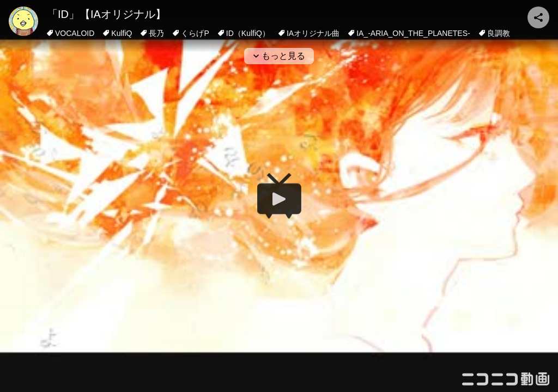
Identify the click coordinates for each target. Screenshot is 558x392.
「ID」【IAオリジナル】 (107, 14)
